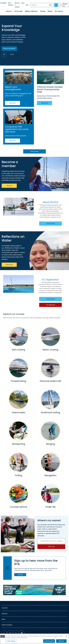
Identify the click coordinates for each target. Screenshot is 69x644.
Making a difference (31, 11)
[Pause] (4, 54)
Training (43, 11)
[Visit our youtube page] (10, 633)
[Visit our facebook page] (4, 633)
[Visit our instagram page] (16, 633)
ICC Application (50, 305)
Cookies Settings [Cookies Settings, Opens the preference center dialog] (11, 641)
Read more (13, 103)
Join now (9, 186)
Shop (23, 3)
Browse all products (9, 49)
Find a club (51, 547)
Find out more (50, 224)
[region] (34, 639)
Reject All (61, 641)
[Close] (66, 636)
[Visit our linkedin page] (22, 633)
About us (9, 11)
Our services (59, 11)
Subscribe (20, 575)
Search (31, 5)
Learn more (9, 265)
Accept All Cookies (49, 641)
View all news (35, 151)
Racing (50, 11)
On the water (18, 11)
